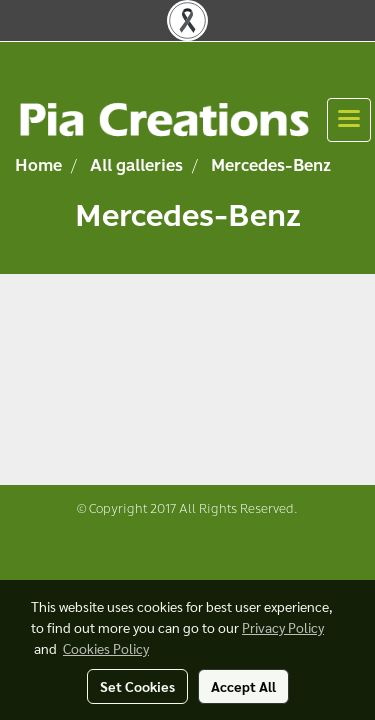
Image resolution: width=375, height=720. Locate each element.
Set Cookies (137, 686)
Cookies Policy (106, 648)
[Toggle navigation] (349, 120)
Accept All (243, 686)
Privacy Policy (283, 627)
